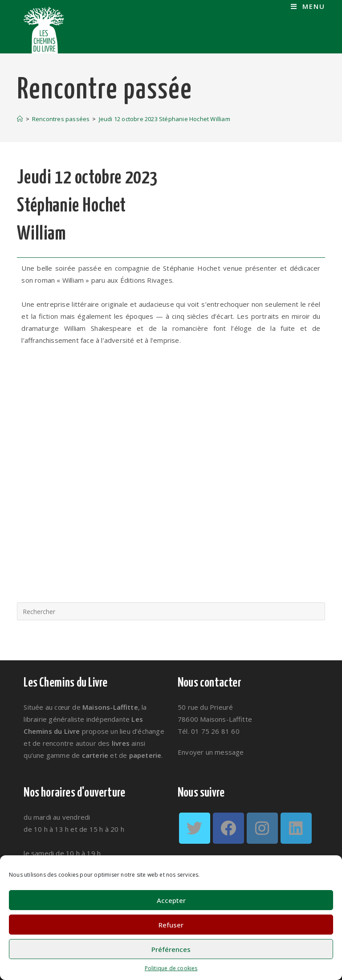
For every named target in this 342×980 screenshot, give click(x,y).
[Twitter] (195, 828)
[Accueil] (20, 119)
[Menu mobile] (308, 6)
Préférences (171, 949)
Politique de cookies (171, 968)
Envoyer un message (211, 752)
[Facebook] (228, 828)
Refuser (171, 925)
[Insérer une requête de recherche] (171, 611)
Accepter (171, 900)
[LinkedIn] (296, 828)
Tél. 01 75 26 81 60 (209, 731)
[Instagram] (262, 828)
